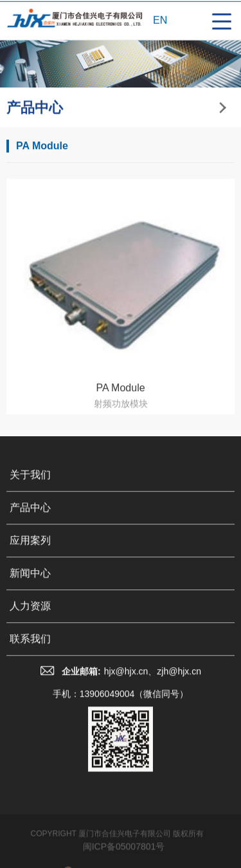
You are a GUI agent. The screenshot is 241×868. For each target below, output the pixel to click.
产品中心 (30, 515)
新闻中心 (30, 581)
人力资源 (30, 614)
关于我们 (30, 482)
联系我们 (30, 646)
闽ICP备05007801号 (124, 858)
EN (160, 21)
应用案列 (30, 548)
